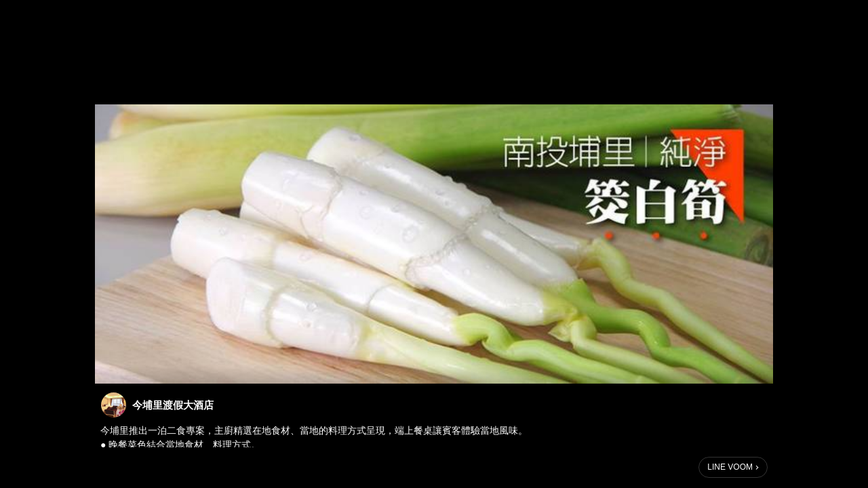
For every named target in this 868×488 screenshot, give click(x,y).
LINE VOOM (730, 467)
